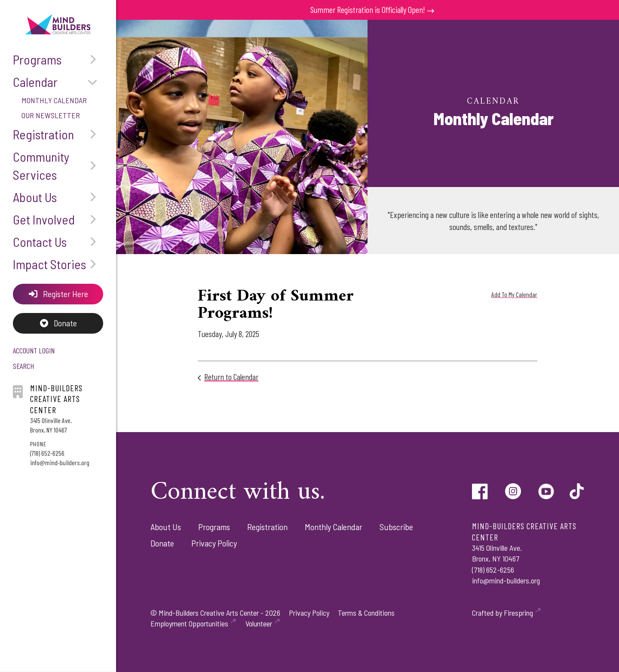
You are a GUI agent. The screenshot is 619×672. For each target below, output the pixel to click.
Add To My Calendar (514, 294)
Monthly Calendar (54, 100)
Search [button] (23, 367)
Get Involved (58, 219)
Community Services (58, 166)
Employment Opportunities (189, 623)
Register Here (58, 294)
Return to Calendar (231, 377)
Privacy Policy (214, 543)
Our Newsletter (51, 115)
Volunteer (259, 623)
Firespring (518, 613)
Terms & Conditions (366, 613)
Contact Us (58, 242)
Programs (58, 59)
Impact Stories (58, 264)
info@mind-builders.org (60, 463)
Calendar (58, 82)
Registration (58, 134)
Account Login (34, 351)
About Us (58, 197)
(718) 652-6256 (47, 453)
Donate (58, 324)
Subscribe (396, 527)
